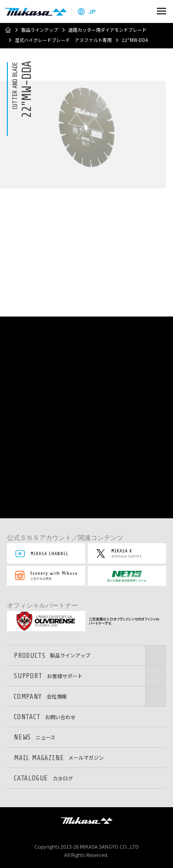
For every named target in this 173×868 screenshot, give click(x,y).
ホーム (8, 30)
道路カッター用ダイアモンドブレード (107, 30)
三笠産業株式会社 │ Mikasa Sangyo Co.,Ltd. (36, 12)
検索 (142, 11)
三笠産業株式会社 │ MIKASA (87, 821)
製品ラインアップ (40, 30)
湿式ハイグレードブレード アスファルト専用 (63, 40)
